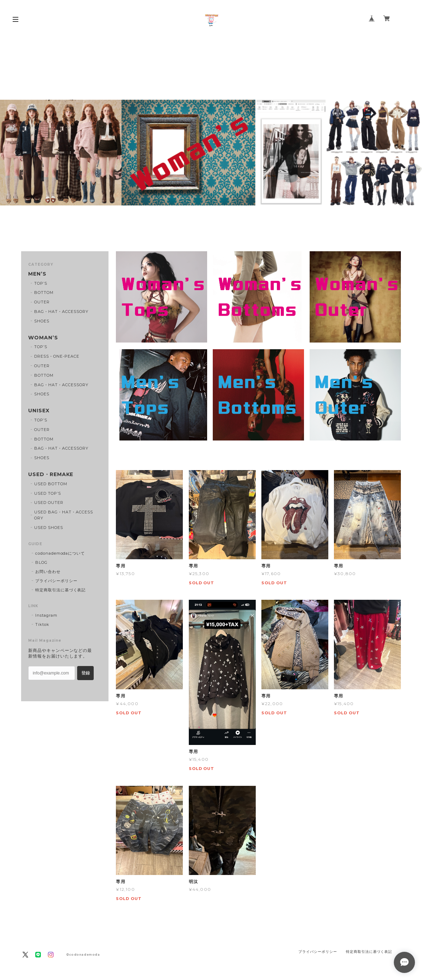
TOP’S (41, 283)
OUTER (42, 302)
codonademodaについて (60, 553)
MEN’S (37, 274)
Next (406, 153)
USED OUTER (49, 503)
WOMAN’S (43, 338)
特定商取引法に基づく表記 (61, 590)
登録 (86, 673)
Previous (16, 153)
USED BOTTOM (51, 484)
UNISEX (39, 411)
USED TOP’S (48, 493)
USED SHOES (49, 528)
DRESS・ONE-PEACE (57, 356)
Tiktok (42, 624)
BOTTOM (44, 292)
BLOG (41, 562)
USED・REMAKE (51, 474)
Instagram (46, 615)
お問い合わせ (48, 572)
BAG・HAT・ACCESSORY (61, 312)
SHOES (42, 321)
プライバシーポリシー (56, 581)
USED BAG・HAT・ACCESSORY (63, 515)
